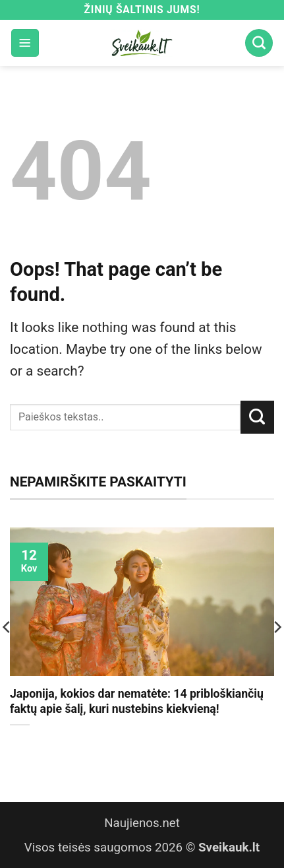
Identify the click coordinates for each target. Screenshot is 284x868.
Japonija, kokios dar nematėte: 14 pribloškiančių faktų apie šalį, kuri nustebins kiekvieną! (137, 701)
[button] (25, 43)
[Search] (259, 43)
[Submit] (257, 417)
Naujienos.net (142, 823)
